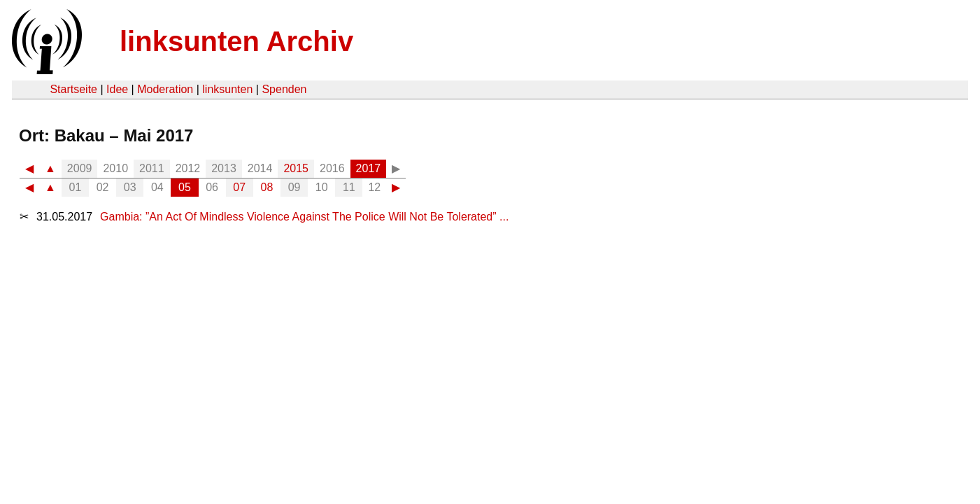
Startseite (73, 89)
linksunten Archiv (236, 41)
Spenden (284, 89)
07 (239, 187)
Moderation (165, 89)
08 (267, 187)
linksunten (227, 89)
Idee (117, 89)
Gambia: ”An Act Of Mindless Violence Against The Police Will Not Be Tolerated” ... (304, 217)
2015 (296, 168)
